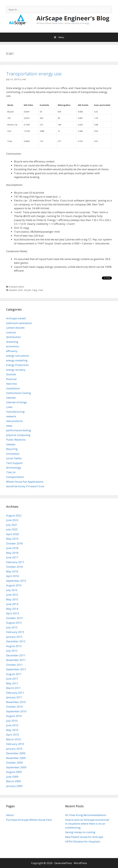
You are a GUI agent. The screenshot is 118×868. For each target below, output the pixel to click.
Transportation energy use (34, 74)
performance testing (19, 430)
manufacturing (15, 412)
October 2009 (14, 763)
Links (9, 407)
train (41, 290)
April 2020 (13, 534)
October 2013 (14, 618)
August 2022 (14, 515)
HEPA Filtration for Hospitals (83, 841)
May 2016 (12, 571)
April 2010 (13, 735)
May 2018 (12, 553)
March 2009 (13, 781)
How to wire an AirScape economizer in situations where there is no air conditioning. (87, 824)
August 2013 (14, 623)
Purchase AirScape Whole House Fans (29, 820)
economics (13, 346)
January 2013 (14, 637)
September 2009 (16, 767)
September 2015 (16, 581)
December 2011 (16, 655)
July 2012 (12, 651)
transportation (17, 287)
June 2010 (12, 725)
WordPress (80, 863)
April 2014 (13, 613)
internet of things (17, 402)
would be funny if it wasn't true (25, 486)
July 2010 (12, 721)
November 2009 (16, 758)
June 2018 (12, 548)
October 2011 (14, 665)
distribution (13, 337)
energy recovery (16, 370)
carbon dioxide (15, 328)
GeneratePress (63, 863)
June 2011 (12, 679)
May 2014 (12, 609)
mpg (35, 290)
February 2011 (15, 693)
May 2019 (12, 539)
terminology (14, 468)
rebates (11, 444)
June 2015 (12, 595)
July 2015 (12, 590)
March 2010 (13, 739)
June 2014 (12, 604)
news (9, 426)
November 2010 (16, 702)
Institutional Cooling (19, 393)
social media (14, 458)
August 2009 (14, 772)
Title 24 (11, 472)
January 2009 (14, 786)
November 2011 (16, 660)
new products (14, 421)
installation (13, 388)
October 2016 (14, 567)
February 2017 (15, 562)
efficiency (12, 351)
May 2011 (12, 683)
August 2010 (14, 716)
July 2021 (12, 525)
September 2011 (16, 669)
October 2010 (14, 707)
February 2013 (15, 632)
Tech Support (14, 463)
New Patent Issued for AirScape (84, 837)
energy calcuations (18, 356)
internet (11, 398)
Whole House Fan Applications (25, 482)
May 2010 (12, 730)
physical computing (18, 435)
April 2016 (13, 576)
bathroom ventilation (19, 323)
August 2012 (14, 646)
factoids (11, 374)
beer (21, 290)
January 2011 (14, 697)
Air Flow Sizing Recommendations (86, 815)
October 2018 (14, 543)
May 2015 (12, 599)
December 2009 (16, 753)
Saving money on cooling (80, 832)
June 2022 (12, 520)
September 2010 (16, 711)
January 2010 (14, 749)
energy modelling (17, 360)
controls (11, 332)
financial (11, 379)
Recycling (12, 449)
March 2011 (13, 688)
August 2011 (14, 674)
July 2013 (12, 627)
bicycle (28, 290)
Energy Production (17, 365)
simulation (13, 454)
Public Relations (16, 440)
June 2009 (12, 777)
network (11, 416)
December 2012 (16, 641)
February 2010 (15, 744)
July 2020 (12, 529)
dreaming (12, 342)
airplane (13, 290)
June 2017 (12, 557)
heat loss (12, 384)
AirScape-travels (16, 318)
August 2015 (14, 585)
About (10, 815)
